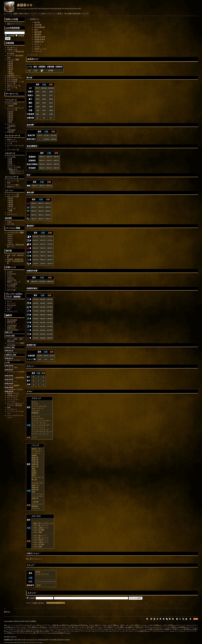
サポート (12, 165)
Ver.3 (11, 239)
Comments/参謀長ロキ (56, 603)
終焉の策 (35, 490)
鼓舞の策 (35, 464)
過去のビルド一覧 (14, 86)
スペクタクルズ (38, 419)
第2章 (11, 64)
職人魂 (34, 480)
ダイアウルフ (12, 397)
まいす (10, 301)
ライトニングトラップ (40, 429)
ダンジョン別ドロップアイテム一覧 (15, 109)
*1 (37, 475)
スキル (37, 47)
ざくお (10, 307)
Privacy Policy (28, 643)
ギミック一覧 (12, 88)
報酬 (10, 210)
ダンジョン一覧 (13, 181)
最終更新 (77, 14)
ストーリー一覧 (13, 194)
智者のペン (36, 485)
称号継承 (12, 130)
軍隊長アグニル (13, 393)
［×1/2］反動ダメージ (40, 528)
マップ (10, 212)
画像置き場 (11, 328)
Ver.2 (11, 241)
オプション (11, 124)
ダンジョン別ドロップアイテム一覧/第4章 (44, 625)
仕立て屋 (10, 224)
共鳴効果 (10, 132)
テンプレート (12, 324)
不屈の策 (35, 462)
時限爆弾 (35, 413)
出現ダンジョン (41, 49)
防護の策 (35, 460)
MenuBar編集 (12, 320)
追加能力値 (39, 42)
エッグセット (12, 409)
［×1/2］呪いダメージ (40, 526)
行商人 (10, 222)
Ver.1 (11, 243)
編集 (16, 14)
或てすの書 (11, 290)
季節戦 (11, 74)
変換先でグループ (17, 173)
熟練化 (34, 473)
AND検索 (10, 36)
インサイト (36, 453)
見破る (34, 471)
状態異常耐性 (40, 39)
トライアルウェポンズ (23, 633)
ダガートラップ (38, 408)
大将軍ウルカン (13, 395)
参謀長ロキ (25, 5)
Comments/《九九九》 (16, 389)
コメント (34, 55)
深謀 (33, 492)
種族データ (11, 140)
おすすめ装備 (12, 80)
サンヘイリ (11, 303)
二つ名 (10, 144)
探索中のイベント (14, 187)
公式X (9, 276)
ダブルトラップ (38, 477)
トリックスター (38, 496)
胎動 (9, 407)
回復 (10, 161)
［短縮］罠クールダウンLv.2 (42, 523)
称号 (9, 128)
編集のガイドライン (15, 24)
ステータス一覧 (13, 150)
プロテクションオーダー (41, 421)
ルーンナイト (12, 381)
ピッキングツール (42, 574)
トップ (8, 14)
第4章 (11, 68)
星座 (10, 72)
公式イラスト (12, 214)
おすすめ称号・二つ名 (15, 82)
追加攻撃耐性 (40, 27)
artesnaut (14, 637)
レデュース (36, 416)
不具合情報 (11, 286)
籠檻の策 (35, 487)
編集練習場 (11, 322)
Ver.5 (11, 235)
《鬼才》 (39, 585)
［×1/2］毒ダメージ (39, 536)
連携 (33, 469)
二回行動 (35, 502)
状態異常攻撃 (40, 37)
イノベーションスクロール (45, 581)
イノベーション (38, 494)
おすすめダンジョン (15, 78)
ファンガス (11, 401)
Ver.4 (11, 237)
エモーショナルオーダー (41, 425)
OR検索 (20, 36)
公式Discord (12, 274)
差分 (26, 14)
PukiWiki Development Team (29, 640)
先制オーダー (37, 449)
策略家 (34, 455)
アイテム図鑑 (12, 104)
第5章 (11, 70)
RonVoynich (12, 305)
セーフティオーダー (39, 423)
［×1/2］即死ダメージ (40, 540)
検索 (70, 14)
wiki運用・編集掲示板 (15, 259)
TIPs (9, 90)
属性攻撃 (38, 32)
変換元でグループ (17, 171)
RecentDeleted (13, 330)
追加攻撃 (38, 25)
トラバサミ (36, 411)
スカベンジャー (38, 504)
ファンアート (12, 288)
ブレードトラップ (38, 427)
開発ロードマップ (14, 282)
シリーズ (12, 208)
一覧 (65, 14)
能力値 (37, 22)
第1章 (11, 62)
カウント (38, 44)
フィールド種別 (13, 185)
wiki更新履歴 (12, 326)
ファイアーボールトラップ (42, 432)
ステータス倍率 (15, 167)
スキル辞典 (11, 157)
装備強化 (12, 126)
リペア (34, 437)
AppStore (11, 278)
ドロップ (38, 51)
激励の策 (35, 458)
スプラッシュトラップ (40, 434)
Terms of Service (36, 643)
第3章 (11, 66)
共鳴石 (38, 572)
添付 (44, 14)
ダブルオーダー (38, 483)
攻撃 (10, 159)
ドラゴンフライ (13, 399)
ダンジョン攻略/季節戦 (16, 378)
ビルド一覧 (11, 84)
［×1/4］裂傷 (37, 547)
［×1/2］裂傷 (37, 532)
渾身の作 (35, 498)
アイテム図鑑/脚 (13, 385)
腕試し (34, 475)
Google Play (12, 280)
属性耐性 (38, 34)
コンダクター (37, 451)
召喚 (10, 163)
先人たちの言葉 (13, 196)
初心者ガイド (12, 48)
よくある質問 (12, 284)
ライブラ (35, 404)
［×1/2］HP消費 (38, 530)
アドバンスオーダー (39, 406)
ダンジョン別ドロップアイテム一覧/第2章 (15, 404)
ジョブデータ (12, 141)
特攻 (36, 30)
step (9, 309)
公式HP (10, 272)
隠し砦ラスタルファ (34, 559)
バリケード (36, 508)
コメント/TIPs (12, 368)
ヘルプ (85, 14)
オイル (34, 402)
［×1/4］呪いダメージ (40, 538)
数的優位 (35, 506)
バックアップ (35, 14)
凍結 (21, 14)
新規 (60, 14)
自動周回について (14, 76)
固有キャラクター (14, 360)
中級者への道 (12, 50)
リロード (50, 14)
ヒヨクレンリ (12, 311)
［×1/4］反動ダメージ (40, 542)
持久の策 (35, 466)
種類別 (11, 106)
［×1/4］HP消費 (38, 544)
